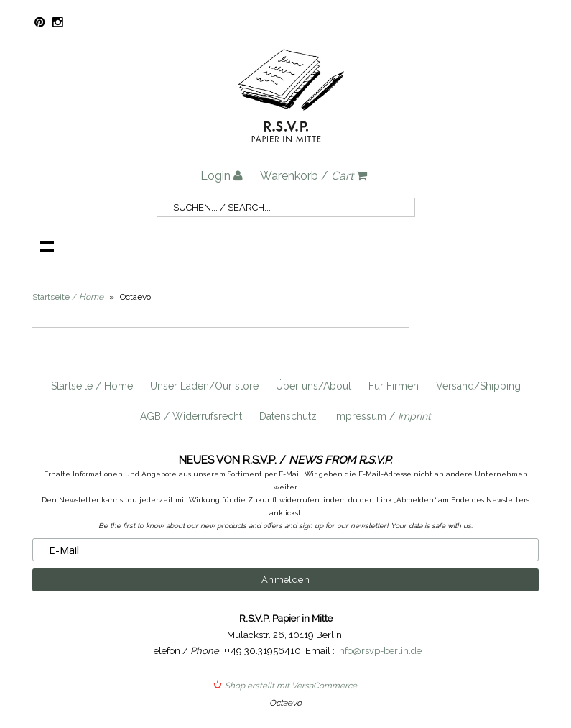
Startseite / (68, 297)
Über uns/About (314, 386)
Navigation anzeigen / (47, 246)
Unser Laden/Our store (204, 386)
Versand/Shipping (478, 386)
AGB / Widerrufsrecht (191, 416)
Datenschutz (288, 416)
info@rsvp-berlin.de (379, 651)
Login (222, 176)
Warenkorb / (314, 176)
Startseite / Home (92, 386)
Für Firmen (394, 386)
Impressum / (382, 416)
